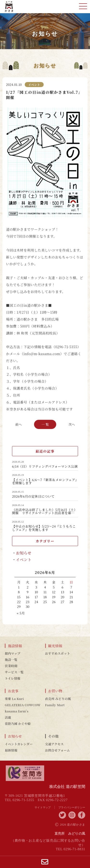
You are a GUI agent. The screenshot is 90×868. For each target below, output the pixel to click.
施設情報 (15, 646)
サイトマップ (43, 807)
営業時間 (11, 666)
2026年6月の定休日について (33, 496)
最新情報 (11, 750)
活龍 (8, 717)
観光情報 (55, 646)
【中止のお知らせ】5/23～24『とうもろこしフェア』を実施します (44, 528)
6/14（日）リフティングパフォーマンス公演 (45, 466)
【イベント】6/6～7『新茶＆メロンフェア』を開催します (44, 481)
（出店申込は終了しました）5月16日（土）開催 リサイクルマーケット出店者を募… (45, 511)
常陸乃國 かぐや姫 (18, 724)
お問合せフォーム (58, 750)
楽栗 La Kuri (14, 699)
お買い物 (55, 691)
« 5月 (21, 613)
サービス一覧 (14, 672)
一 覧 (45, 424)
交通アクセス (54, 744)
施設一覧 (11, 660)
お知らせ (24, 553)
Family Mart (55, 705)
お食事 (13, 691)
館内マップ (13, 653)
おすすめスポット (58, 653)
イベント (24, 560)
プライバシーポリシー (72, 807)
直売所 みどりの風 (58, 699)
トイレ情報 (13, 678)
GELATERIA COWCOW (23, 705)
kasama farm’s (17, 711)
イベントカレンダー (19, 744)
